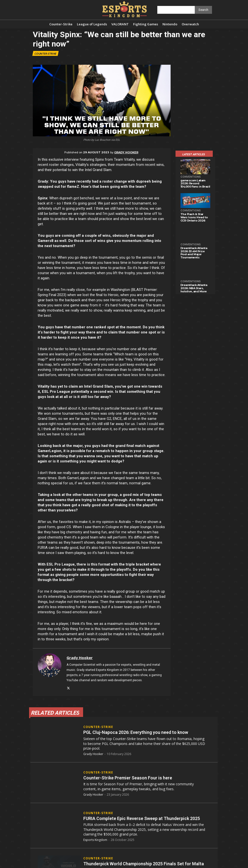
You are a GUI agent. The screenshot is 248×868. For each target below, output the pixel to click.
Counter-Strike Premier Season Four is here (128, 778)
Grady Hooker (126, 152)
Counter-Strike (45, 53)
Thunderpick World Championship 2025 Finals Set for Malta (144, 863)
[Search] (203, 10)
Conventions (191, 177)
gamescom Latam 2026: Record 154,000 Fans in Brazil (195, 183)
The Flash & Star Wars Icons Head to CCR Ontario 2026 (194, 217)
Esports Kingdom (95, 840)
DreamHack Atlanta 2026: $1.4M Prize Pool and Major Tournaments (194, 253)
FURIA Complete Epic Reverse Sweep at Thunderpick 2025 (142, 818)
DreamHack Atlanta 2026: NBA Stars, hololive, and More (194, 288)
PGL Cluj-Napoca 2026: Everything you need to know (136, 732)
